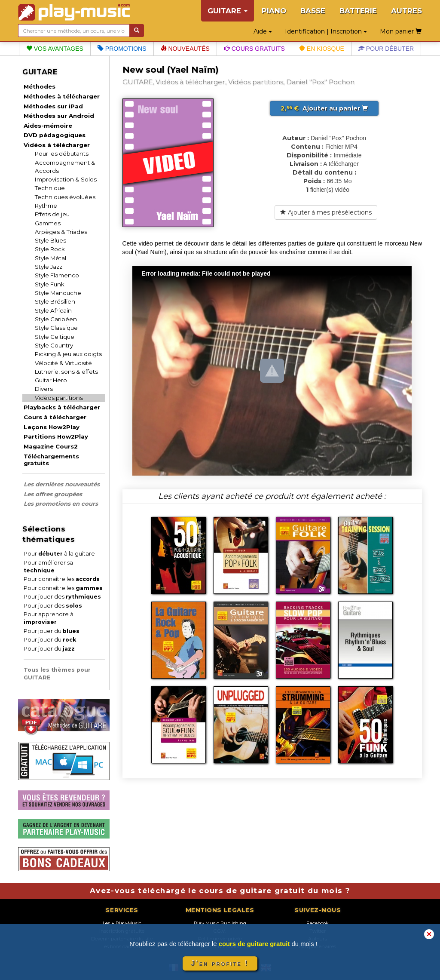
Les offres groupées (53, 494)
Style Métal (50, 258)
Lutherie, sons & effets (66, 372)
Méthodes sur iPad (53, 106)
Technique (50, 188)
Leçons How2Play (52, 427)
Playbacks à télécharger (62, 407)
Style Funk (50, 284)
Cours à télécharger (55, 417)
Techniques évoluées (65, 197)
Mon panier (401, 31)
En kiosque (322, 49)
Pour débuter (386, 49)
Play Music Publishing (220, 923)
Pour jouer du (52, 631)
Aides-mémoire (48, 126)
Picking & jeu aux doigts (68, 354)
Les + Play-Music (122, 923)
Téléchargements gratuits (51, 460)
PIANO (274, 11)
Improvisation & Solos (66, 179)
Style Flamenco (57, 275)
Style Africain (53, 310)
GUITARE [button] (228, 11)
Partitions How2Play (56, 436)
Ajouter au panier (324, 108)
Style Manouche (58, 293)
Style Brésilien (55, 301)
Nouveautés (185, 49)
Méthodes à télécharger (62, 96)
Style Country (54, 345)
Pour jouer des (62, 597)
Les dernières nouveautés (62, 484)
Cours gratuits (254, 49)
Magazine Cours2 (51, 446)
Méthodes (40, 86)
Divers (44, 389)
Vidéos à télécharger (57, 145)
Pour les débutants (62, 154)
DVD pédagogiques (55, 135)
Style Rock (50, 249)
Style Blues (50, 240)
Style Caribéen (56, 319)
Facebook (318, 923)
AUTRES (406, 11)
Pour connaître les (62, 579)
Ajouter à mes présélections (326, 212)
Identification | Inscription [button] (326, 31)
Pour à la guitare (59, 554)
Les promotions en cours (61, 504)
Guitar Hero (51, 380)
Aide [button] (263, 31)
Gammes (48, 223)
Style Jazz (49, 267)
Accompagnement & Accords (65, 167)
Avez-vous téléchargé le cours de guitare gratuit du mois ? (220, 891)
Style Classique (56, 328)
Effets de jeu (52, 214)
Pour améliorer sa (48, 567)
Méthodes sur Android (59, 116)
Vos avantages (55, 49)
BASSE (313, 11)
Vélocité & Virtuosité (63, 363)
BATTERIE (358, 11)
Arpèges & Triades (61, 232)
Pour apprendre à (49, 618)
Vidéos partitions (59, 398)
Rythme (46, 206)
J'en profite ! (220, 963)
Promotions (122, 49)
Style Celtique (55, 337)
